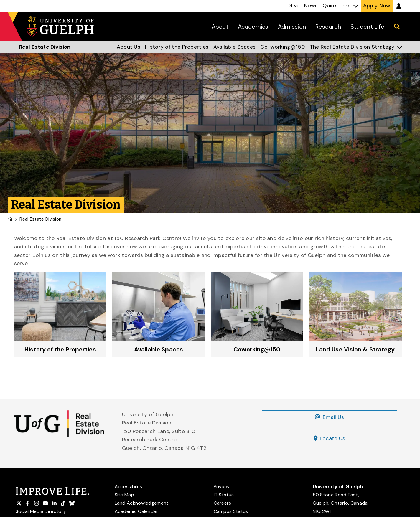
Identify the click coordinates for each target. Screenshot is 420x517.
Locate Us (330, 439)
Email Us (329, 417)
